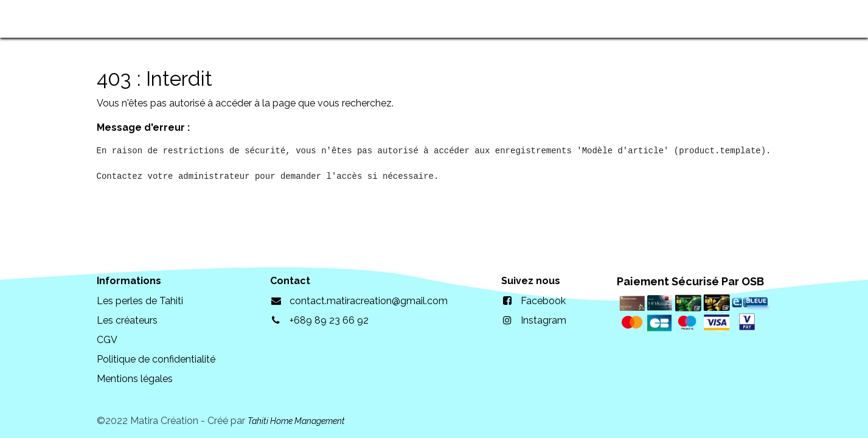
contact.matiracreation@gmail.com (369, 301)
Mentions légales (135, 379)
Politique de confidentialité (156, 359)
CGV (107, 340)
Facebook (543, 301)
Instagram (543, 320)
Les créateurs (127, 320)
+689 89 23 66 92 (329, 320)
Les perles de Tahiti (140, 301)
